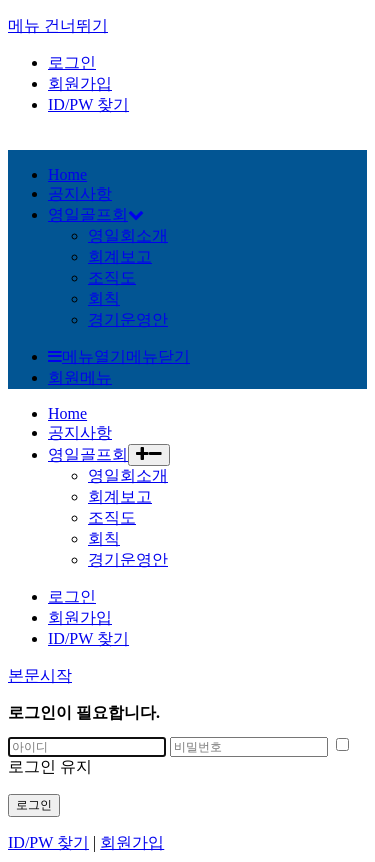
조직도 (112, 277)
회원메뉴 (80, 377)
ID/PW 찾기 (88, 104)
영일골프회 (88, 454)
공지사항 (80, 432)
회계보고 (120, 256)
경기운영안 (128, 319)
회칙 (104, 298)
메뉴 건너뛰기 (58, 25)
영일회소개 (128, 235)
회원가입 (80, 83)
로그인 (72, 62)
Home (67, 413)
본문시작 (40, 675)
